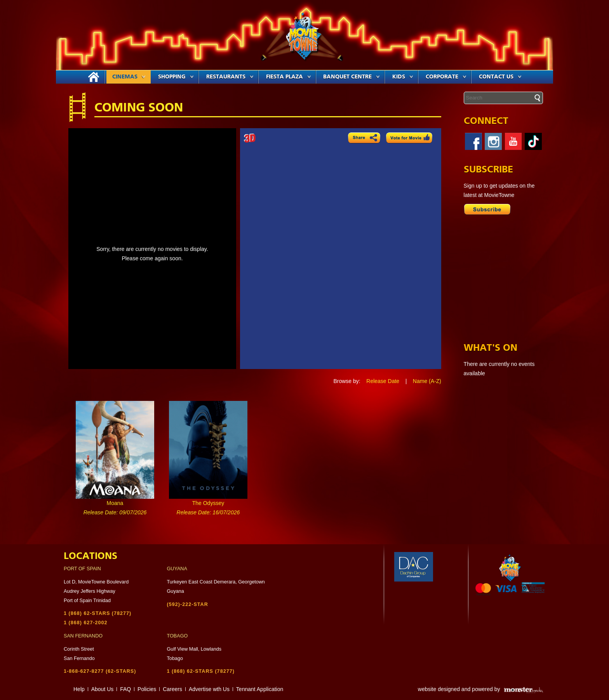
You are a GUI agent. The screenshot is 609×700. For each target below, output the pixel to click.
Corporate (446, 77)
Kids (403, 77)
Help (79, 689)
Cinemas (129, 77)
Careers (172, 689)
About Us (103, 689)
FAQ (125, 689)
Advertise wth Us (209, 689)
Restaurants (230, 77)
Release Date (383, 381)
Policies (147, 689)
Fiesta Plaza (289, 77)
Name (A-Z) (427, 381)
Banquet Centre (351, 77)
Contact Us (500, 77)
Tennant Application (260, 689)
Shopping (176, 77)
